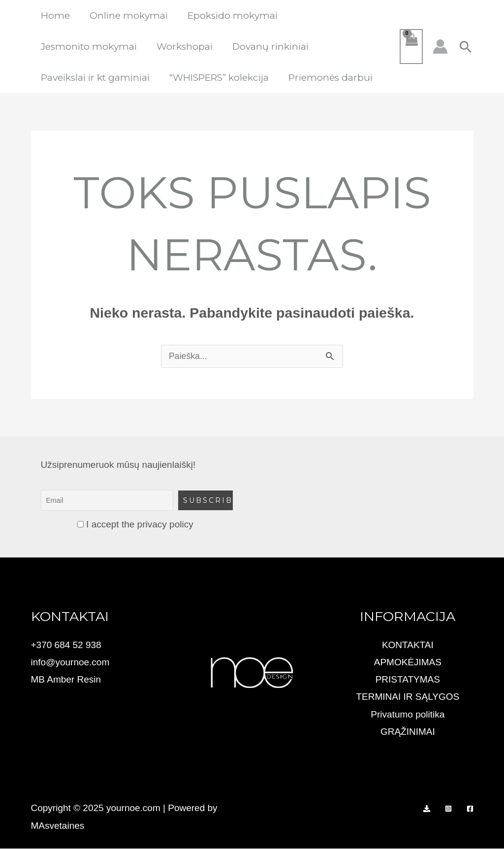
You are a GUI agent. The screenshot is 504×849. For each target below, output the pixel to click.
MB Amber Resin (66, 680)
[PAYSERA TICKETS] (427, 809)
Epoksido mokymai (230, 16)
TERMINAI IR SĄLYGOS (408, 697)
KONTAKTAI (408, 645)
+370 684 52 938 (66, 645)
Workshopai (183, 47)
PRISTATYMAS (408, 680)
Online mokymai (127, 16)
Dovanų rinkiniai (268, 47)
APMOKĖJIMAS (408, 663)
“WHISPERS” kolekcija (218, 78)
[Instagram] (448, 809)
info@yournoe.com (70, 663)
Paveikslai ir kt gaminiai (95, 78)
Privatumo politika (408, 715)
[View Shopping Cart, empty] (411, 47)
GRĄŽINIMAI (408, 732)
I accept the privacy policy (135, 525)
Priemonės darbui (328, 78)
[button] (466, 47)
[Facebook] (470, 809)
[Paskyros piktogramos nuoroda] (440, 47)
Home (55, 16)
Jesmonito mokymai (88, 47)
